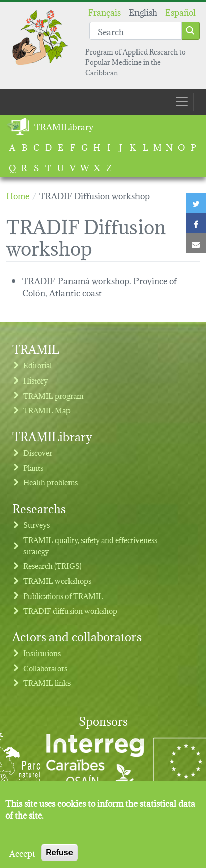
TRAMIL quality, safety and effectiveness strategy (90, 545)
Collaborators (45, 668)
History (36, 380)
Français (105, 11)
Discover (38, 452)
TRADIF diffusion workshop (70, 610)
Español (181, 11)
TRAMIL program (53, 395)
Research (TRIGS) (52, 565)
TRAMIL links (47, 683)
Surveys (37, 525)
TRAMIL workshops (57, 581)
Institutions (42, 653)
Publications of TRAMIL (63, 596)
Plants (33, 468)
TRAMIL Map (47, 410)
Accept (22, 860)
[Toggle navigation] (182, 102)
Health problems (50, 482)
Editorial (38, 365)
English (143, 11)
